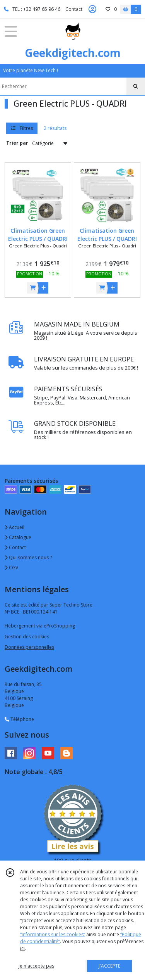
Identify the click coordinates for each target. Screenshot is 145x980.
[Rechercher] (136, 86)
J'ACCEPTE (109, 966)
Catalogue (18, 537)
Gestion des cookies (27, 637)
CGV (11, 568)
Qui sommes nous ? (28, 557)
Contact (74, 9)
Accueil (14, 527)
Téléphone (19, 719)
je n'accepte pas (36, 966)
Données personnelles (29, 647)
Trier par (17, 143)
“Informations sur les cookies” (53, 934)
